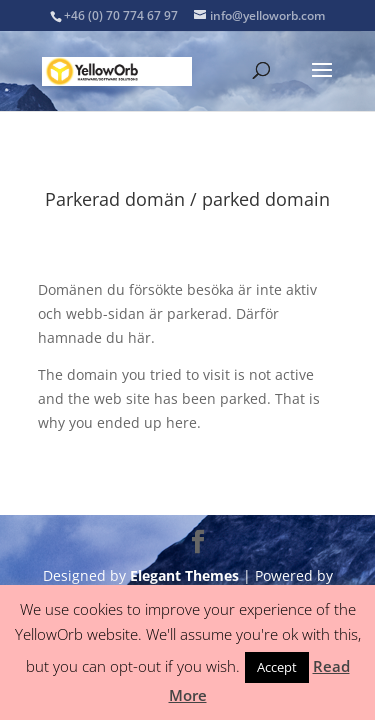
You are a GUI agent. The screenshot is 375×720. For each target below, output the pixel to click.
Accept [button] (277, 667)
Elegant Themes (184, 575)
